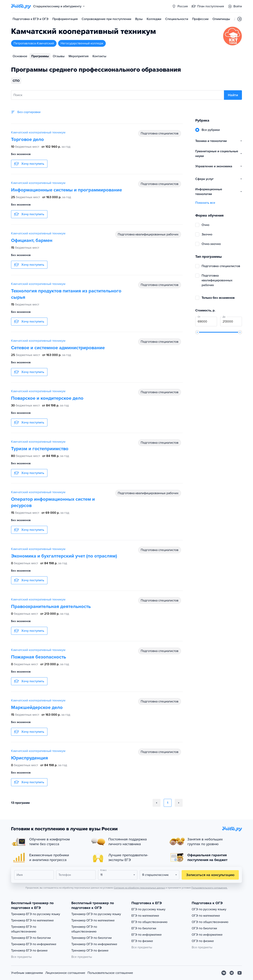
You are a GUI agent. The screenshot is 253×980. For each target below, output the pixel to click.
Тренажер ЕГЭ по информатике (34, 944)
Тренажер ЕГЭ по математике (32, 920)
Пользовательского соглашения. (209, 888)
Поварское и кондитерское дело (47, 398)
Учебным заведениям (27, 973)
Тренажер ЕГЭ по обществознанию (24, 929)
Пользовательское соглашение (110, 973)
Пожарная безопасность (39, 657)
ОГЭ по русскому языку (209, 909)
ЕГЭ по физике (142, 941)
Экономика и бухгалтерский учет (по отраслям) (64, 556)
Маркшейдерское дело (37, 707)
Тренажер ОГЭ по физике (90, 951)
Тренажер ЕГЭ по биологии (31, 938)
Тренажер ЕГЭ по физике (29, 951)
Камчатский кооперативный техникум (38, 132)
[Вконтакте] (224, 973)
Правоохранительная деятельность (51, 607)
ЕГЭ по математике (145, 916)
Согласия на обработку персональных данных (139, 888)
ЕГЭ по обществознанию (149, 922)
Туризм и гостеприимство (40, 449)
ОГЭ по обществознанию (210, 922)
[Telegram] (232, 973)
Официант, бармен (32, 240)
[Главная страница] (21, 6)
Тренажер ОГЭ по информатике (94, 944)
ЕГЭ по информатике (147, 935)
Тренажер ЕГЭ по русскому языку (36, 914)
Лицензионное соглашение (65, 973)
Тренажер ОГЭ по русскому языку (96, 914)
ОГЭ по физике (203, 941)
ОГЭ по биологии (204, 928)
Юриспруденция (30, 758)
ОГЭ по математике (206, 916)
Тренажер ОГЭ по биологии (92, 938)
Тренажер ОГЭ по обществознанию (84, 929)
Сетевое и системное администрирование (58, 348)
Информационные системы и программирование (67, 190)
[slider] (197, 332)
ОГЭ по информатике (207, 935)
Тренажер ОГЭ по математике (93, 920)
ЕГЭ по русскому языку (148, 909)
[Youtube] (240, 973)
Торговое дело (27, 139)
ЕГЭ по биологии (144, 928)
